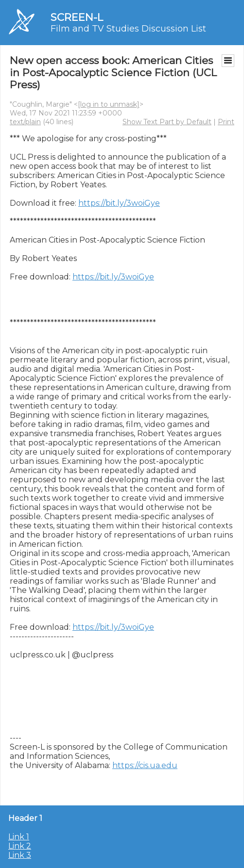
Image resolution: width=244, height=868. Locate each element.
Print (226, 122)
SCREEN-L (77, 17)
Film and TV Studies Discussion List (128, 29)
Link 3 (20, 855)
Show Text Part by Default (167, 122)
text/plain (25, 122)
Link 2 (20, 846)
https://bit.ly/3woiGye (119, 203)
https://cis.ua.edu (145, 765)
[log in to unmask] (109, 104)
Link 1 (19, 837)
